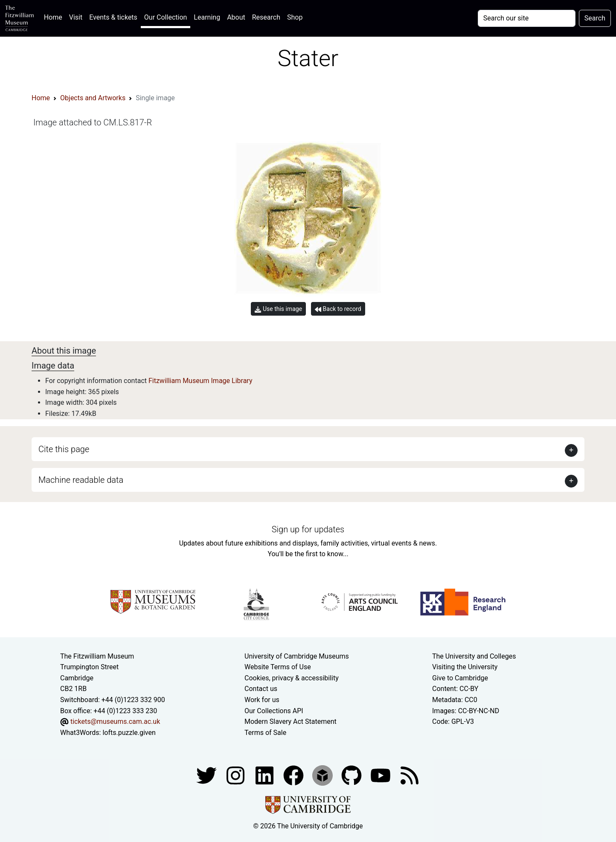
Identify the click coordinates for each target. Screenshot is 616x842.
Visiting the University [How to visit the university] (465, 667)
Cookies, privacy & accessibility (292, 678)
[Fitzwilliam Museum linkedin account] (294, 775)
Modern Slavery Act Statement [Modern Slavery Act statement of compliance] (291, 722)
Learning (207, 17)
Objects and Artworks (93, 98)
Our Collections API (274, 711)
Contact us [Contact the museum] (261, 689)
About (236, 17)
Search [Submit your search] (595, 18)
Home (55, 16)
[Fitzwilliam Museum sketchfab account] (323, 775)
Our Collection (166, 17)
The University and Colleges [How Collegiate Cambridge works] (474, 656)
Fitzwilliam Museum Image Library (200, 381)
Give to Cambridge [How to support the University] (460, 678)
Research (266, 17)
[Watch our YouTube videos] (381, 775)
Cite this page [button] (64, 449)
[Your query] (527, 18)
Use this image (278, 309)
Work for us (262, 700)
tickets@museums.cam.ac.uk (115, 722)
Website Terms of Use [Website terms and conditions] (278, 667)
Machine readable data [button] (81, 480)
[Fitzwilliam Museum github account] (352, 775)
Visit (76, 17)
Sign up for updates (308, 529)
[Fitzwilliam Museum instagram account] (236, 775)
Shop (295, 17)
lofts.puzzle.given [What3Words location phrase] (129, 733)
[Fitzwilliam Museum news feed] (410, 775)
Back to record (338, 309)
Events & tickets (113, 17)
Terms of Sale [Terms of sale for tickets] (265, 733)
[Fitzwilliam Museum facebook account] (265, 775)
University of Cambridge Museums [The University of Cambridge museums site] (297, 656)
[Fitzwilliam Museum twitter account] (207, 775)
